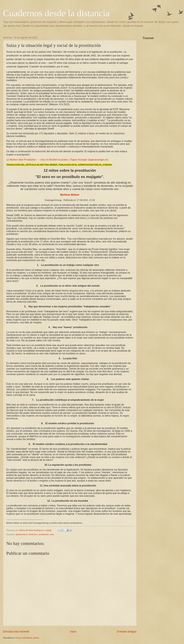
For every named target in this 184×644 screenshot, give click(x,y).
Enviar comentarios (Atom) (27, 638)
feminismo (33, 534)
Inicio (73, 632)
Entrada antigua (127, 632)
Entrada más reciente (16, 632)
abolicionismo (22, 534)
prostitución (44, 534)
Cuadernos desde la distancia (56, 13)
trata (52, 534)
